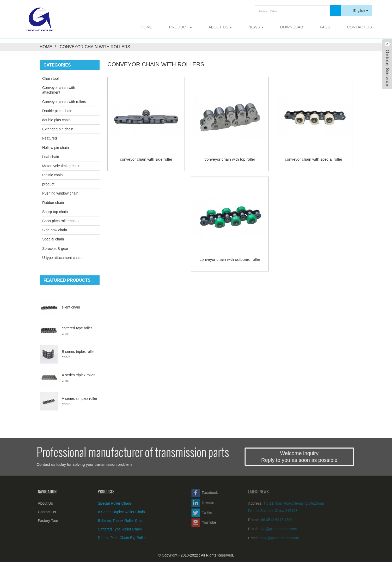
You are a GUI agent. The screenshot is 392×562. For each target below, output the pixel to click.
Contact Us (359, 27)
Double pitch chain (57, 111)
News (256, 27)
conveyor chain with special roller (314, 159)
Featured (50, 138)
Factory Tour (40, 521)
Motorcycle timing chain (61, 166)
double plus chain (56, 120)
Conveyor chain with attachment (59, 90)
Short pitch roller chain (60, 221)
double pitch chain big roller (108, 538)
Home (147, 27)
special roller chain (101, 503)
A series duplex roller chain (108, 512)
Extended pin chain (58, 129)
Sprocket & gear (55, 249)
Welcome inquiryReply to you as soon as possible (310, 457)
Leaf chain (51, 157)
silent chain (71, 307)
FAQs (325, 27)
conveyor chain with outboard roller (230, 259)
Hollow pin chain (56, 148)
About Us (220, 27)
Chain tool (50, 78)
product (180, 27)
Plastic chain (53, 175)
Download (292, 27)
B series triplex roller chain (108, 521)
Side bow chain (55, 230)
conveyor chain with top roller (230, 159)
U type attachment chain (62, 258)
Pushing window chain (60, 193)
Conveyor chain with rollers (95, 47)
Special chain (53, 239)
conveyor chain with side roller (146, 159)
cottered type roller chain (106, 529)
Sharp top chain (55, 212)
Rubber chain (53, 203)
